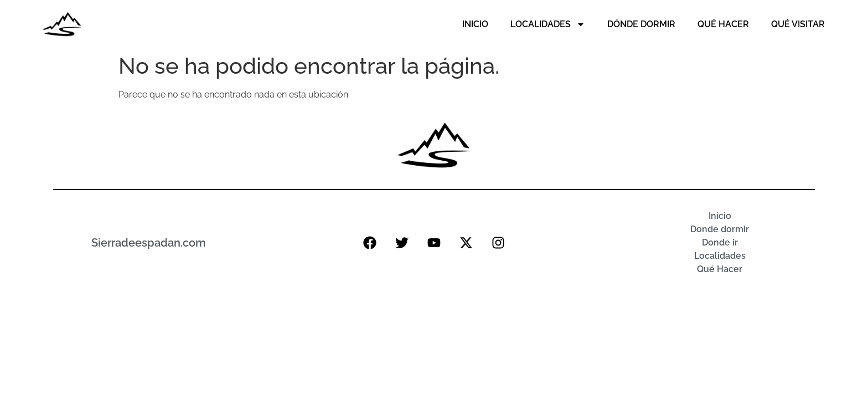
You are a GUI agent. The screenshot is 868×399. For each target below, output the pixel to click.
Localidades (548, 24)
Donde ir (720, 242)
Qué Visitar (798, 24)
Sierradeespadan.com (149, 243)
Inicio (475, 24)
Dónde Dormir (641, 24)
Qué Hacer (723, 24)
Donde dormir (720, 229)
